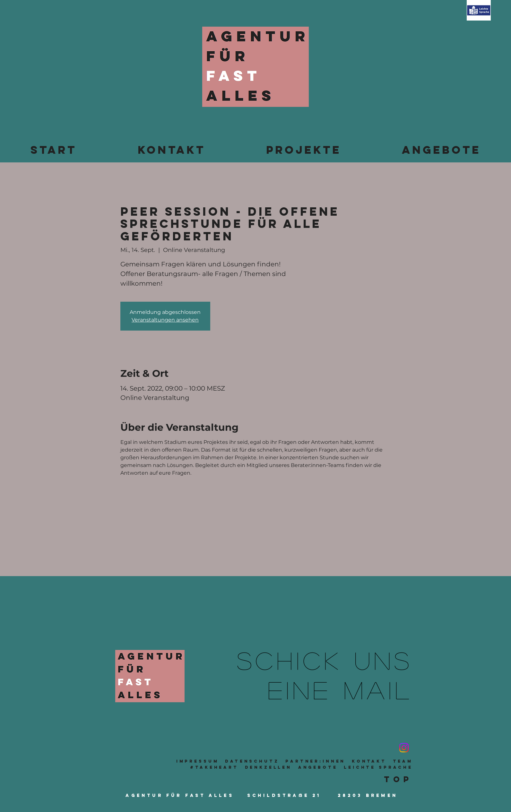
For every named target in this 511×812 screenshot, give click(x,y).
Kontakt (369, 761)
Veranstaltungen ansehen (165, 320)
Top (398, 779)
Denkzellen (268, 767)
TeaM (403, 761)
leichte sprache (378, 767)
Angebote (318, 767)
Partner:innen (315, 761)
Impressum (198, 761)
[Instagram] (404, 748)
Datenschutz (252, 761)
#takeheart (214, 767)
